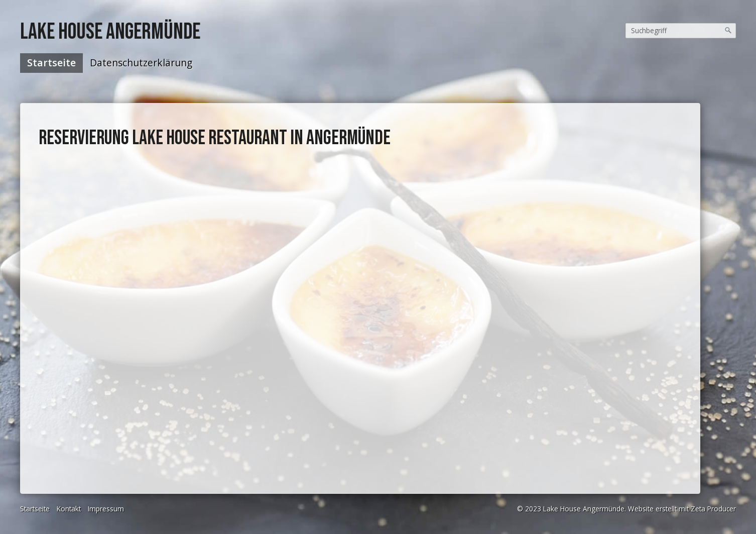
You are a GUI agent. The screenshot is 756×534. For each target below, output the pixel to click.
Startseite (51, 63)
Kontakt (69, 509)
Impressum (106, 509)
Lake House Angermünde (110, 32)
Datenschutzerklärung (141, 63)
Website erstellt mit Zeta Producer (682, 509)
